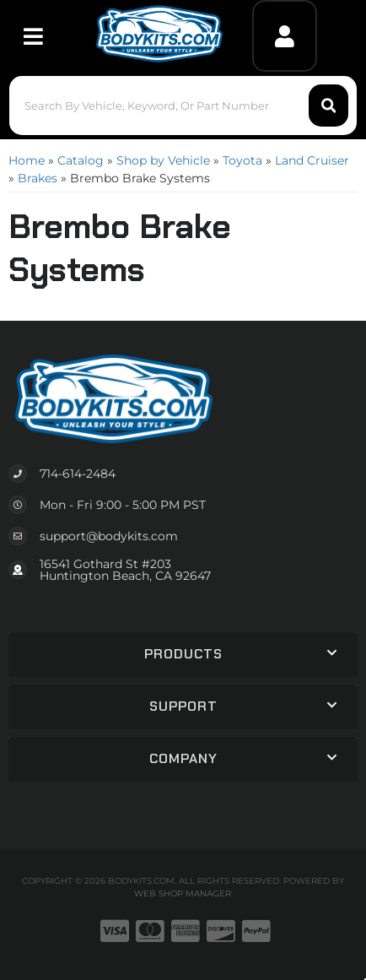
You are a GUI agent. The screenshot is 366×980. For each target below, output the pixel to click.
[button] (183, 106)
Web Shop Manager (183, 893)
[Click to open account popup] (285, 36)
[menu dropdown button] (33, 36)
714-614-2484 (78, 474)
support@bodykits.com (109, 536)
